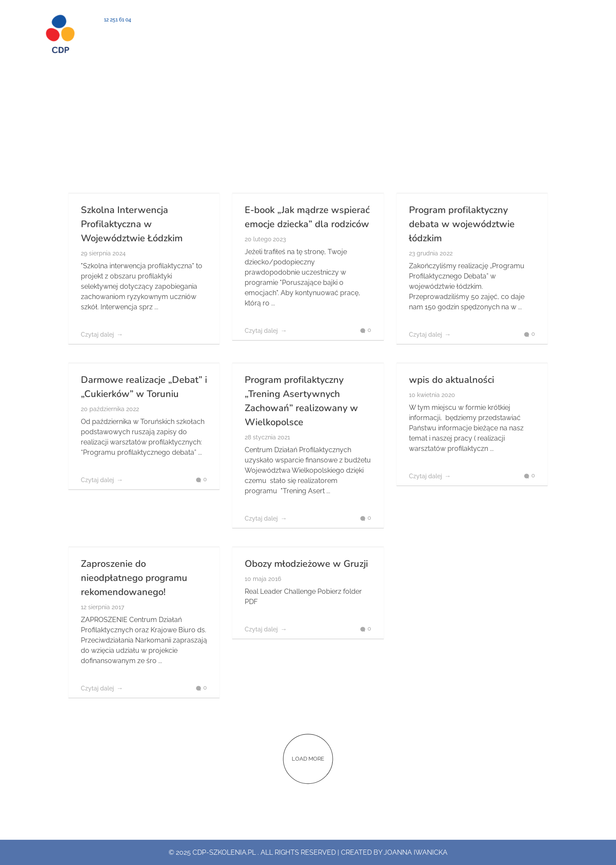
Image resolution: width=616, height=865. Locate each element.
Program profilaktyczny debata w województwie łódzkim (462, 224)
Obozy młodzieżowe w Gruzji (306, 564)
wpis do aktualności (452, 380)
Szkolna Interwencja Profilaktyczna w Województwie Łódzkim (132, 224)
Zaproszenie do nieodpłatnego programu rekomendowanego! (134, 578)
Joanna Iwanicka (416, 852)
